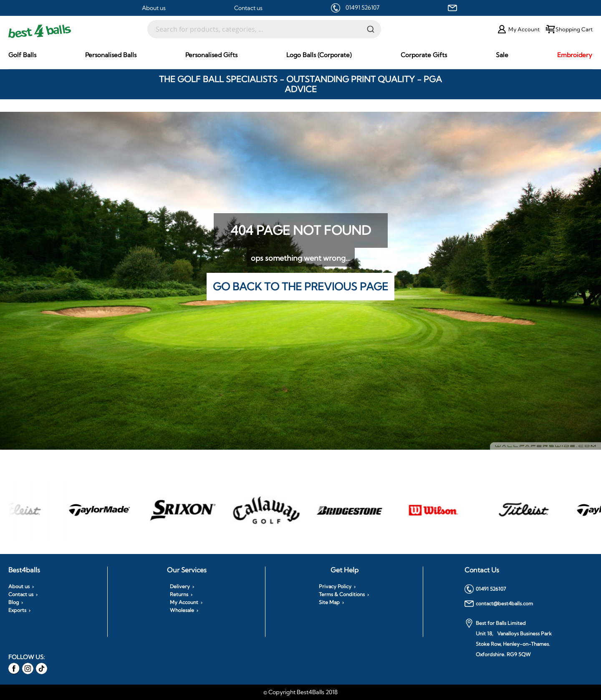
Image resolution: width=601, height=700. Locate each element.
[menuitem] (22, 55)
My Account (184, 602)
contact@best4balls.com (499, 604)
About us (154, 8)
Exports (17, 610)
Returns (179, 594)
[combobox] (264, 29)
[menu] (300, 55)
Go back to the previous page (300, 286)
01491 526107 (362, 8)
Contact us (248, 8)
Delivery (180, 587)
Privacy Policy (335, 587)
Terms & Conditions (342, 594)
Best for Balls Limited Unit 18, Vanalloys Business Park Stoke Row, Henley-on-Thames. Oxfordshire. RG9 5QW (508, 638)
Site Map (329, 602)
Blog (14, 602)
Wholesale (182, 610)
